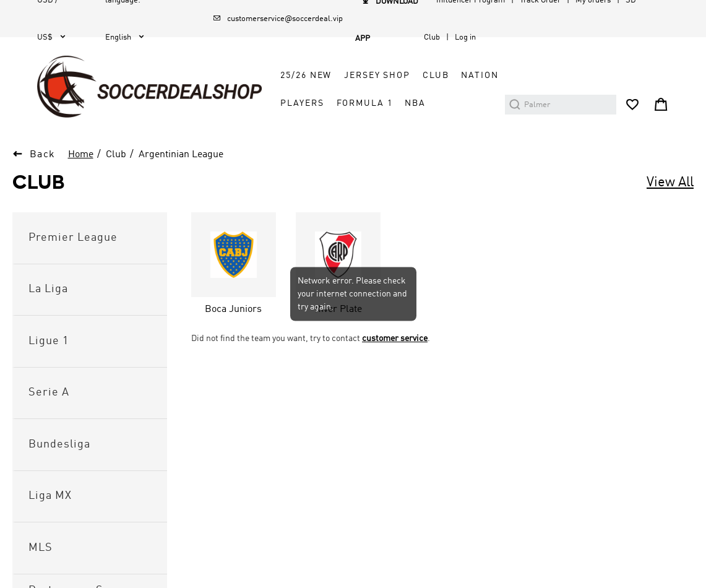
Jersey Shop (377, 76)
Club (436, 76)
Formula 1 (365, 103)
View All (670, 183)
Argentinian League (181, 155)
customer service (395, 339)
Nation (480, 76)
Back (43, 155)
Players (302, 103)
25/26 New (306, 76)
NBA (415, 103)
